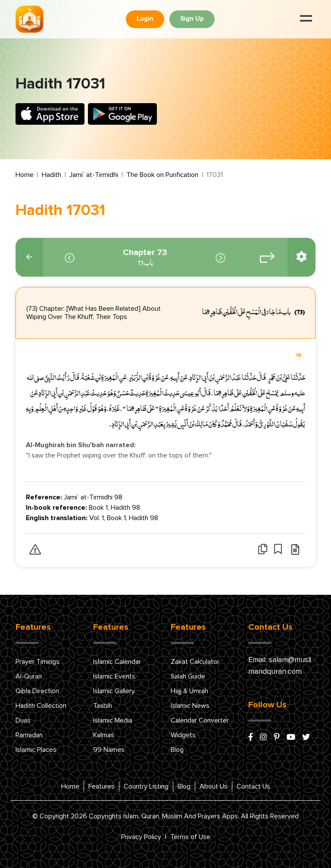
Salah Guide (188, 676)
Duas (23, 720)
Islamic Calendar (117, 662)
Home (25, 175)
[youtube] (291, 738)
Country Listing (146, 786)
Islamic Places (36, 750)
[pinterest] (277, 738)
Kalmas (104, 735)
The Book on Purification (162, 175)
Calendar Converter (200, 720)
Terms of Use (190, 837)
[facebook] (251, 738)
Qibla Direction (37, 691)
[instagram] (263, 738)
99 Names (109, 750)
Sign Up (192, 19)
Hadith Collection (41, 706)
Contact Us (253, 786)
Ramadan (29, 735)
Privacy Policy (141, 837)
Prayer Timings (37, 662)
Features (101, 786)
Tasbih (103, 706)
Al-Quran (29, 676)
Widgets (183, 735)
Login (145, 19)
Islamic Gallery (114, 691)
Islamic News (190, 706)
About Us (214, 786)
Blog (177, 750)
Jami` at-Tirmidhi (94, 175)
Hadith (52, 175)
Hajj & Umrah (189, 691)
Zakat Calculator (195, 662)
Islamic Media (113, 720)
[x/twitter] (306, 738)
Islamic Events (114, 676)
